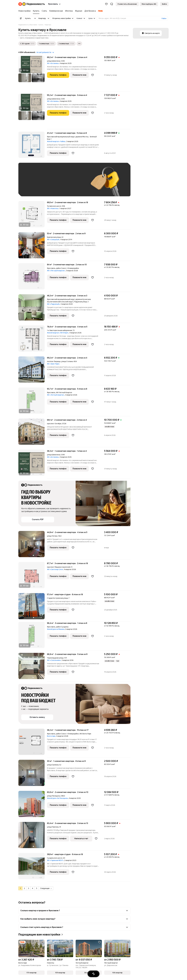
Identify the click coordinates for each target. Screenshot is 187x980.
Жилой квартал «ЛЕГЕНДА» (58, 333)
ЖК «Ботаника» (53, 63)
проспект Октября (54, 424)
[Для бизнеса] (90, 11)
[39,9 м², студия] (33, 867)
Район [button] (164, 18)
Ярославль (51, 268)
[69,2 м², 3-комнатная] (33, 74)
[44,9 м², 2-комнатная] (33, 545)
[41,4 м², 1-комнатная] (33, 146)
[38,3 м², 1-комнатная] (33, 464)
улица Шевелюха (54, 61)
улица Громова (53, 765)
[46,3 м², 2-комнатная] (33, 309)
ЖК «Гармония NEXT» (55, 860)
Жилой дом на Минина (56, 629)
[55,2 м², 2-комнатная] (33, 112)
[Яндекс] (20, 4)
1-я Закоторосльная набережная (59, 330)
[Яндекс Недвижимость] (33, 4)
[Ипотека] (69, 11)
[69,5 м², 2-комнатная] (33, 215)
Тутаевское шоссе (54, 206)
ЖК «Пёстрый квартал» (56, 271)
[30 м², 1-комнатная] (33, 774)
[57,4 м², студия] (33, 607)
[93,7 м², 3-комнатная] (33, 402)
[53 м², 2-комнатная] (33, 246)
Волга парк (51, 736)
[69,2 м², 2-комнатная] (33, 371)
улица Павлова (53, 827)
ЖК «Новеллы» (53, 208)
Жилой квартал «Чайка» (56, 141)
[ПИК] (100, 11)
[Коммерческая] (56, 11)
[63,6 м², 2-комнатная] (33, 805)
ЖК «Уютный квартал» (56, 395)
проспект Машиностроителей (59, 567)
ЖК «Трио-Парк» (53, 364)
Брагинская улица (54, 237)
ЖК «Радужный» (53, 304)
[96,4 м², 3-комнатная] (33, 636)
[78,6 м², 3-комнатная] (33, 340)
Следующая (46, 888)
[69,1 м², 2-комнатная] (33, 433)
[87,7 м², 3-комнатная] (33, 576)
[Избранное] (106, 4)
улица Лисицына (53, 796)
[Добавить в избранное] (93, 75)
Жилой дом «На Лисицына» (58, 798)
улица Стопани (67, 361)
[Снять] (44, 11)
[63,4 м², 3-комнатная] (33, 836)
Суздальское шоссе (55, 858)
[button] (112, 4)
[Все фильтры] (21, 18)
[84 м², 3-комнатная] (33, 278)
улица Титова (52, 536)
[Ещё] (79, 44)
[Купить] (36, 11)
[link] (164, 4)
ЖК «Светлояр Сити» (55, 569)
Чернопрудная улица (55, 658)
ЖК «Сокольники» (54, 660)
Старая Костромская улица (57, 598)
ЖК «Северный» (53, 240)
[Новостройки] (25, 11)
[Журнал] (79, 11)
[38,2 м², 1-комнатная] (33, 743)
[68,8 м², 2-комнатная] (33, 667)
